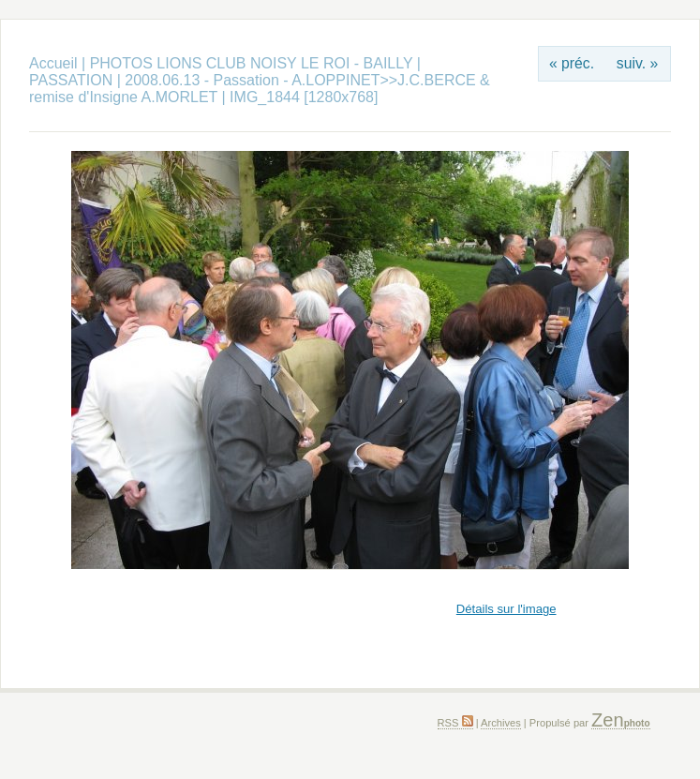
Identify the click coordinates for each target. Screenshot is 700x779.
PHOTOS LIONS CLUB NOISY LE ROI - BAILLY (253, 63)
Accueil (53, 63)
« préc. (572, 63)
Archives (501, 723)
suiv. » (637, 63)
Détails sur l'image (506, 609)
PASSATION (71, 80)
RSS (455, 723)
